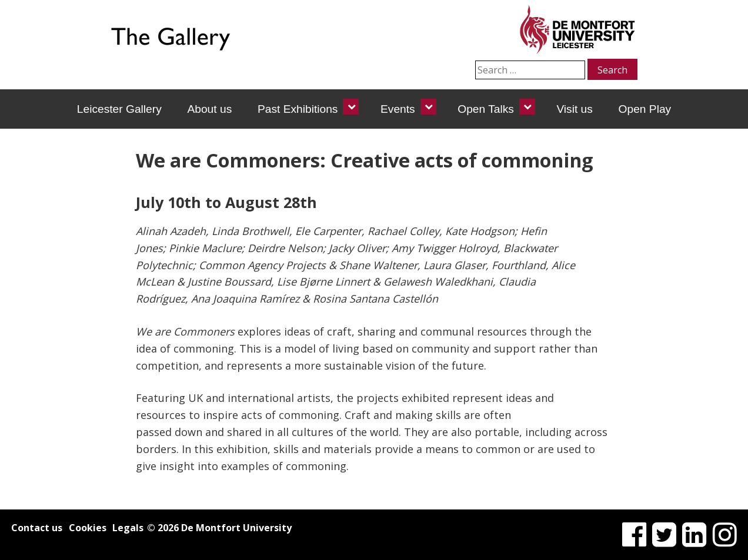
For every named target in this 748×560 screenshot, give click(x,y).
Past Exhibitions (298, 109)
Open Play (645, 109)
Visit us (575, 109)
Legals (128, 528)
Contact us (37, 528)
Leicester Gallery (119, 109)
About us (209, 109)
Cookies (88, 528)
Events (398, 109)
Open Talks (486, 109)
